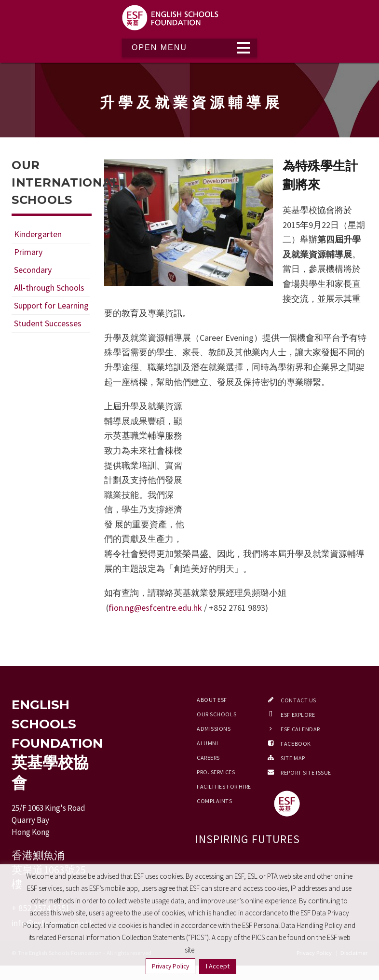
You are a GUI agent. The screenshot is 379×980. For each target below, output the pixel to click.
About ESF (212, 700)
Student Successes (48, 323)
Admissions (214, 729)
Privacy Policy (170, 966)
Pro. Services (216, 772)
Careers (208, 758)
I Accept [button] (218, 966)
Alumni (207, 743)
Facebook (296, 744)
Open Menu (159, 47)
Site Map (293, 758)
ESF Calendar (300, 729)
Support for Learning (51, 305)
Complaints (215, 801)
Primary (28, 252)
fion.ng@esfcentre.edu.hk (155, 608)
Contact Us (298, 700)
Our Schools (217, 714)
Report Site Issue (306, 772)
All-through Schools (49, 288)
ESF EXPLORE (298, 715)
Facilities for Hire (224, 786)
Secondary (33, 270)
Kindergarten (38, 234)
